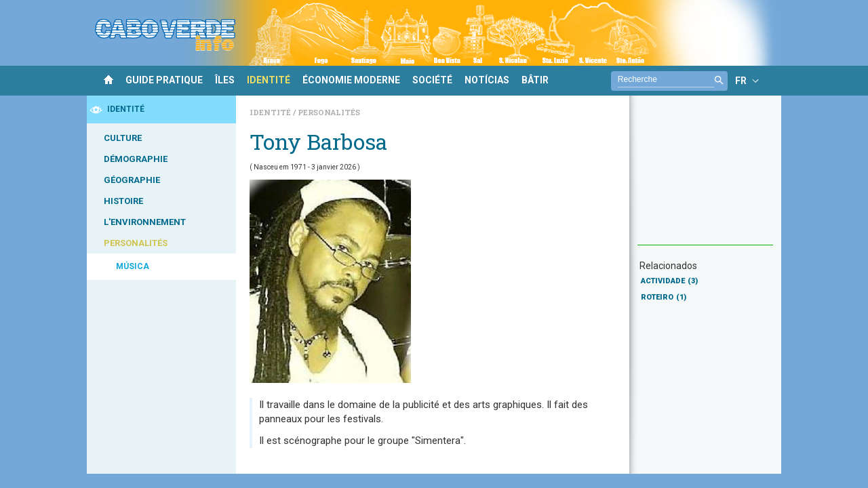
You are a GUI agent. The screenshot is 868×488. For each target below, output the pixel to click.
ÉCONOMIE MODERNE (351, 80)
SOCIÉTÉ (432, 80)
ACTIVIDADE (669, 281)
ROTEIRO (664, 297)
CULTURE (123, 138)
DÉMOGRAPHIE (136, 159)
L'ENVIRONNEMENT (145, 222)
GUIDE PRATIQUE (164, 80)
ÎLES (225, 80)
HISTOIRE (123, 201)
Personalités (329, 112)
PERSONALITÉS (136, 243)
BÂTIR (535, 80)
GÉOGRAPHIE (132, 180)
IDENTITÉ (269, 80)
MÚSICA (133, 266)
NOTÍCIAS (487, 80)
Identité (271, 112)
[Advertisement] (705, 177)
